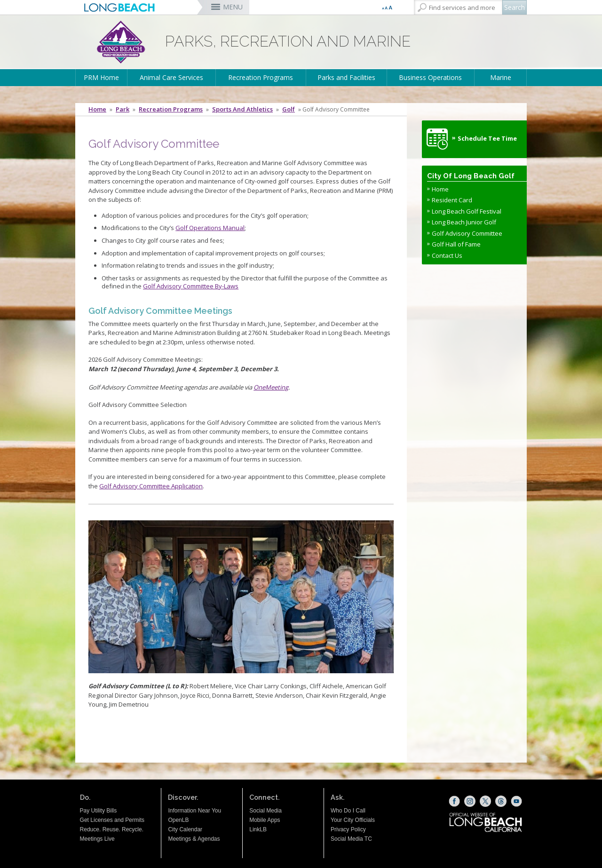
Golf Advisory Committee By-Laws (191, 286)
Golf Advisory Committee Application (151, 486)
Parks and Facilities (346, 77)
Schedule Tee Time (487, 138)
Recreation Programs (261, 77)
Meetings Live (97, 839)
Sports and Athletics (242, 109)
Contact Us (447, 255)
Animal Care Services (171, 77)
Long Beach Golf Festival (467, 211)
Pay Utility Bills (99, 811)
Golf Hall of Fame (456, 244)
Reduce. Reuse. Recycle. (112, 829)
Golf (289, 109)
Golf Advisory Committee (467, 233)
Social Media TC (351, 839)
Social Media (265, 811)
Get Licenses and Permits (112, 820)
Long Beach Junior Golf (464, 222)
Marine (501, 77)
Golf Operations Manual (210, 228)
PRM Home (101, 77)
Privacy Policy (348, 829)
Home (97, 109)
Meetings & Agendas (194, 839)
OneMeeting (271, 387)
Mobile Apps (265, 820)
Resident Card (452, 200)
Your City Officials (353, 820)
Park (123, 109)
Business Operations (430, 77)
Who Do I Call (348, 811)
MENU (233, 7)
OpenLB (178, 820)
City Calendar (185, 829)
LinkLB (258, 829)
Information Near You (194, 811)
